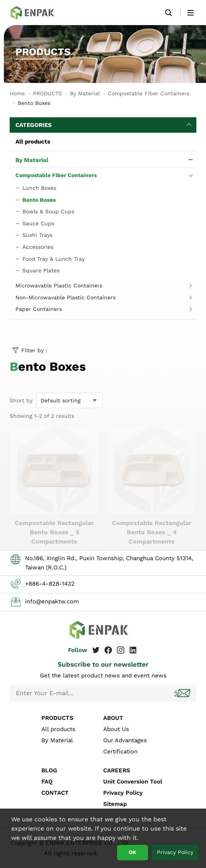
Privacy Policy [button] (175, 852)
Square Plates (41, 270)
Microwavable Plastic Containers (59, 285)
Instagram (121, 650)
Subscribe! (183, 693)
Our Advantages (125, 740)
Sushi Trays (37, 235)
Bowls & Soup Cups (48, 211)
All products (33, 142)
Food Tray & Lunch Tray (54, 259)
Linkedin (133, 650)
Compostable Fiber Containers (149, 93)
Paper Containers (39, 309)
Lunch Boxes (39, 188)
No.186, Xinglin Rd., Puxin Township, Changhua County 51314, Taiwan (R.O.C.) (109, 563)
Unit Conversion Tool (133, 782)
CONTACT (55, 793)
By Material (85, 93)
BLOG (49, 770)
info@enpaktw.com (52, 601)
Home (17, 93)
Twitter (96, 650)
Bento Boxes (37, 13)
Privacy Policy (123, 793)
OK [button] (133, 852)
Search (168, 13)
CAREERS (117, 770)
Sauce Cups (38, 223)
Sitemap (115, 804)
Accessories (38, 247)
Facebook (108, 650)
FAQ (47, 782)
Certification (120, 751)
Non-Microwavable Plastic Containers (66, 297)
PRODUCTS (47, 93)
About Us (116, 729)
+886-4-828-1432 (50, 584)
